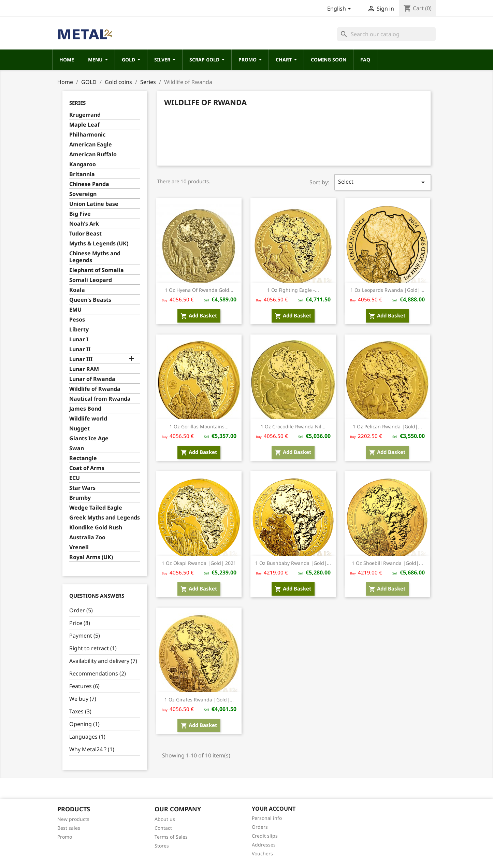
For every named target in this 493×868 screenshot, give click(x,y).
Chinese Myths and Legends (95, 257)
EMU (75, 310)
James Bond (85, 409)
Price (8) (80, 623)
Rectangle (83, 458)
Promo (65, 837)
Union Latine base (94, 204)
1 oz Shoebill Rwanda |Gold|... (387, 563)
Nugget (79, 429)
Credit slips (265, 836)
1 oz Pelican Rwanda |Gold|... (387, 426)
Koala (77, 290)
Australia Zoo (87, 537)
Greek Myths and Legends (105, 518)
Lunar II (80, 349)
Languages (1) (87, 737)
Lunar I (79, 339)
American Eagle (91, 145)
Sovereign (83, 194)
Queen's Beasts (90, 300)
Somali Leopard (91, 280)
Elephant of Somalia (97, 270)
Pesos (77, 320)
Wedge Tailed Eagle (96, 508)
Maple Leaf (84, 125)
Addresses (264, 845)
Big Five (80, 214)
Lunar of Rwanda (92, 379)
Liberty (79, 330)
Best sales (69, 828)
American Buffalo (93, 154)
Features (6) (84, 686)
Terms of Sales (171, 837)
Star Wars (82, 488)
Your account (274, 809)
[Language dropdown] (340, 9)
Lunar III (81, 359)
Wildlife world (88, 419)
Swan (77, 448)
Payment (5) (85, 636)
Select (382, 182)
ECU (75, 478)
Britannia (82, 174)
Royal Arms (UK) (91, 557)
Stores (162, 846)
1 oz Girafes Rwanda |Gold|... (199, 700)
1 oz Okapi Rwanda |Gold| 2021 (199, 563)
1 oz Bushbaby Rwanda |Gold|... (293, 563)
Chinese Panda (89, 184)
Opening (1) (84, 724)
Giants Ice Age (89, 438)
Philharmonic (87, 135)
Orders (260, 827)
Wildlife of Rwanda (95, 389)
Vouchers (262, 853)
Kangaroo (83, 164)
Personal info (267, 818)
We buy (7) (83, 699)
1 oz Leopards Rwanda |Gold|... (387, 290)
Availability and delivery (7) (103, 661)
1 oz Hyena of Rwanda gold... (199, 290)
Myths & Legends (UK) (99, 244)
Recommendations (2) (98, 673)
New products (73, 819)
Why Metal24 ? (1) (92, 749)
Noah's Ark (84, 224)
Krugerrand (85, 115)
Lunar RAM (84, 369)
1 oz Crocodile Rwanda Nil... (293, 426)
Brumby (80, 498)
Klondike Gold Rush (96, 528)
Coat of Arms (87, 468)
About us (165, 819)
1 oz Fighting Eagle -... (293, 290)
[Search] (386, 34)
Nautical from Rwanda (100, 399)
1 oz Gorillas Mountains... (199, 426)
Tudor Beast (85, 234)
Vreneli (79, 547)
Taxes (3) (80, 711)
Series (77, 103)
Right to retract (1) (93, 648)
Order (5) (81, 610)
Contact (163, 828)
